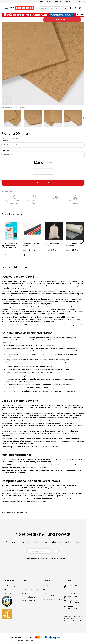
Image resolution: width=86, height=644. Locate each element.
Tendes (40, 1)
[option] (24, 255)
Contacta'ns (27, 586)
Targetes (67, 1)
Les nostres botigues (10, 586)
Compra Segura (29, 597)
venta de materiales (45, 499)
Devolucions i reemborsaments (50, 594)
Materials (58, 1)
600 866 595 (73, 597)
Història (4, 590)
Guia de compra (29, 601)
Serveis (49, 1)
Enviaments (47, 590)
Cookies (25, 593)
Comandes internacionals (53, 599)
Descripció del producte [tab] (14, 267)
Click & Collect (48, 586)
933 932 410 (72, 586)
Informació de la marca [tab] (14, 513)
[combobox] (51, 8)
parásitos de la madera (40, 349)
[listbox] (32, 255)
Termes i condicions (30, 590)
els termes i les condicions (39, 559)
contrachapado (61, 291)
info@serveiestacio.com (73, 593)
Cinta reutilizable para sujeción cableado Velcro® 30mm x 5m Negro (10, 247)
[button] (77, 2)
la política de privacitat (57, 559)
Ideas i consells (7, 593)
